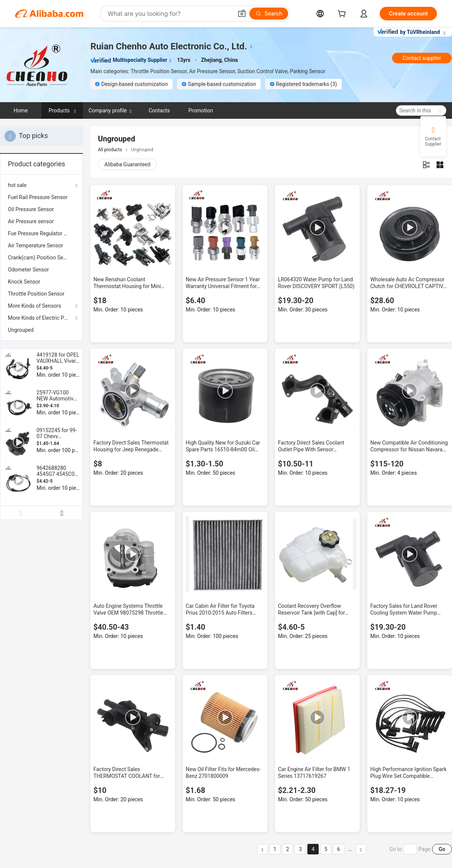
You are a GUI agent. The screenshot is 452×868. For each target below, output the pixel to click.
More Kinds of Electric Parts (40, 318)
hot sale (17, 185)
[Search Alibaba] (169, 14)
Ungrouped (21, 330)
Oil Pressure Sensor (31, 209)
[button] (242, 14)
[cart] (343, 15)
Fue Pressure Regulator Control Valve (41, 233)
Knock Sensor (24, 282)
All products (110, 150)
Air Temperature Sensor (35, 245)
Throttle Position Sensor (36, 294)
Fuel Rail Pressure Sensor (38, 197)
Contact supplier (422, 58)
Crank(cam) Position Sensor (41, 258)
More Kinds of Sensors (34, 306)
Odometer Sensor (28, 270)
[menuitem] (41, 197)
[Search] (269, 14)
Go (442, 849)
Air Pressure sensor (31, 221)
